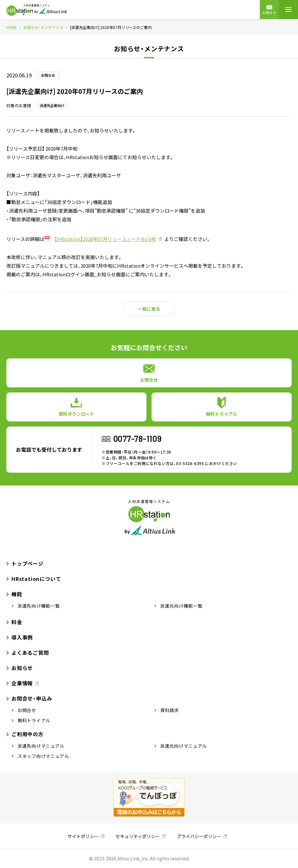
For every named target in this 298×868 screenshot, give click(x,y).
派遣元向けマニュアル (181, 746)
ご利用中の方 (25, 734)
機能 (14, 594)
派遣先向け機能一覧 (36, 606)
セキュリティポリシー (138, 836)
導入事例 (20, 637)
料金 (14, 622)
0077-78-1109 (137, 438)
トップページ (25, 563)
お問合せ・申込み (29, 698)
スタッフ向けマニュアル (40, 756)
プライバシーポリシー (199, 836)
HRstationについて (34, 579)
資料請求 (167, 710)
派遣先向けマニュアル (38, 746)
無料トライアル (31, 720)
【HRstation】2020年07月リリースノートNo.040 (105, 239)
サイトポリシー (83, 836)
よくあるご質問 (28, 653)
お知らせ (20, 668)
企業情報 (20, 683)
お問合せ (269, 10)
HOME (12, 27)
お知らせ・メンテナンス (43, 27)
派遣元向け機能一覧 (178, 606)
